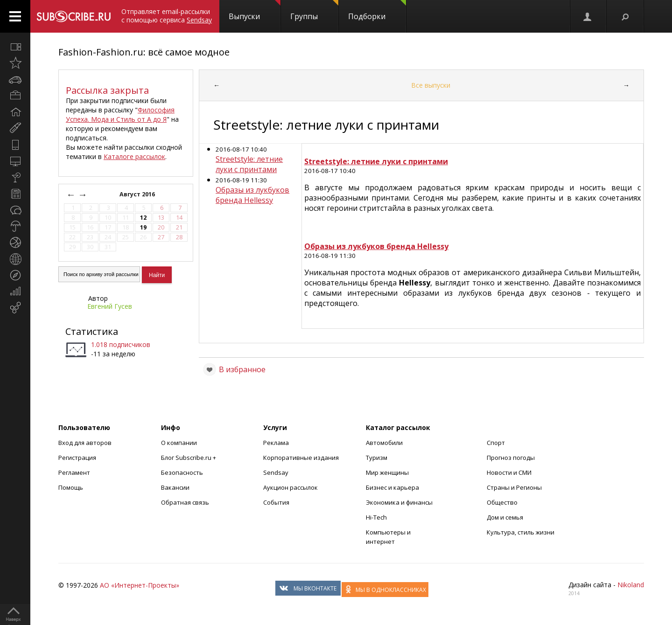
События (276, 502)
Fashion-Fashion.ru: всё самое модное (144, 52)
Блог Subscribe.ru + (189, 458)
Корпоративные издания (301, 458)
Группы (314, 11)
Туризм (377, 458)
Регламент (74, 472)
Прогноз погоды (511, 458)
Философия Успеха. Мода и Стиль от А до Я (120, 115)
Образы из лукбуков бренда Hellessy (252, 195)
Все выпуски (431, 85)
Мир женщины (387, 472)
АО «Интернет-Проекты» (140, 585)
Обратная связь (185, 502)
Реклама (276, 443)
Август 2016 (138, 194)
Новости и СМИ (509, 472)
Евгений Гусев (110, 306)
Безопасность (182, 472)
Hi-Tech (376, 517)
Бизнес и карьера (392, 487)
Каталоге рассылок (134, 156)
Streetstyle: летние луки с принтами (249, 164)
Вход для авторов (85, 443)
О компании (179, 443)
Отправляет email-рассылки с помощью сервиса (167, 16)
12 (143, 218)
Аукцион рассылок (290, 487)
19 (143, 227)
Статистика (92, 331)
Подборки (377, 11)
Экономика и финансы (399, 502)
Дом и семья (505, 517)
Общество (502, 502)
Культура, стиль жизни (521, 532)
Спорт (496, 443)
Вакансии (175, 487)
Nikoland (631, 585)
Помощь (71, 487)
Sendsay (276, 472)
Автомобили (384, 443)
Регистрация (77, 458)
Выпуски (255, 11)
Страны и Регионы (514, 487)
